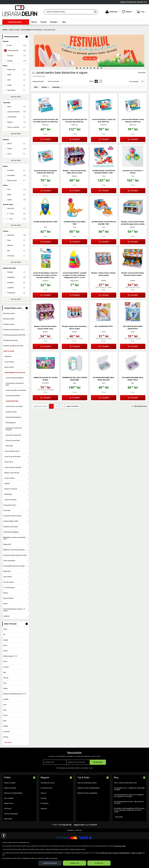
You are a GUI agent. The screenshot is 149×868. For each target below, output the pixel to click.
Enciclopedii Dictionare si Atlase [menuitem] (14, 583)
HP (4, 651)
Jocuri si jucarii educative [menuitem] (13, 484)
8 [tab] (101, 85)
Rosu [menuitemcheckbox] (17, 257)
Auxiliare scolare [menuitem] (9, 341)
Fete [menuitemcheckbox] (17, 206)
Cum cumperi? (9, 815)
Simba (104, 349)
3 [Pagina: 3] (61, 423)
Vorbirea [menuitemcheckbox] (17, 289)
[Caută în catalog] (95, 12)
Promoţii (43, 815)
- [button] (27, 53)
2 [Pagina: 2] (56, 423)
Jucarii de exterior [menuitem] (10, 516)
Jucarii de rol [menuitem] (9, 479)
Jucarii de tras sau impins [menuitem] (14, 423)
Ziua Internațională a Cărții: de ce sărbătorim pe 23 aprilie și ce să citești (129, 812)
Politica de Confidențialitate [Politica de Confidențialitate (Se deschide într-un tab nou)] (121, 853)
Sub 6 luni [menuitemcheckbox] (17, 225)
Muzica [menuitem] (6, 610)
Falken (5, 705)
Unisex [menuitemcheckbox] (17, 216)
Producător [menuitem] (56, 104)
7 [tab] (98, 85)
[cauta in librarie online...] (68, 12)
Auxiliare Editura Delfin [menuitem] (11, 538)
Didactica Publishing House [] (15, 711)
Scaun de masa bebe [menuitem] (13, 457)
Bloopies (75, 193)
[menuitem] (16, 22)
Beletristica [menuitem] (7, 588)
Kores (5, 678)
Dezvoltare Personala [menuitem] (10, 357)
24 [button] (142, 98)
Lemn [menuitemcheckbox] (17, 171)
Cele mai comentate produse (87, 800)
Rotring (6, 754)
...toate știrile (118, 834)
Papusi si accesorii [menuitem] (11, 506)
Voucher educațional (11, 830)
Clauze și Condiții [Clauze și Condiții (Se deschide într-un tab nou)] (137, 853)
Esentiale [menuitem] (6, 633)
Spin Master (45, 400)
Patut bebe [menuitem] (9, 463)
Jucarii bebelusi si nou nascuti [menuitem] (15, 389)
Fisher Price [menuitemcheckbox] (17, 86)
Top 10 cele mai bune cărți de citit (125, 800)
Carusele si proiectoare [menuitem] (13, 452)
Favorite (127, 12)
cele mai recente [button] (53, 98)
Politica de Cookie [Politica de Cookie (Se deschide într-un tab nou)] (120, 846)
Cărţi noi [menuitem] (34, 22)
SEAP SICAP (8, 836)
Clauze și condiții (10, 800)
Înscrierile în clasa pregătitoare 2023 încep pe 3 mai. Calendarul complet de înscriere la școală (129, 827)
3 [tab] (84, 85)
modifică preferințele (50, 863)
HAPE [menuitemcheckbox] (17, 92)
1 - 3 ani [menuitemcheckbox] (17, 236)
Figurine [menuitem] (7, 500)
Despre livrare (9, 820)
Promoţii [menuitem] (43, 22)
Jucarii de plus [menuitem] (9, 379)
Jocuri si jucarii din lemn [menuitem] (13, 473)
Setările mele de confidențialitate (88, 805)
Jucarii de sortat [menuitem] (11, 429)
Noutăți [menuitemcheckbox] (17, 78)
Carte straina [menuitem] (8, 594)
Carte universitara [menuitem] (9, 577)
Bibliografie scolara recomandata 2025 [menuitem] (14, 555)
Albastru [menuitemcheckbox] (17, 262)
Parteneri (44, 825)
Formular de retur (46, 805)
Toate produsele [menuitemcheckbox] (17, 67)
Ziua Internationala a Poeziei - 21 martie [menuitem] (14, 627)
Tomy (104, 193)
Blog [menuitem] (64, 22)
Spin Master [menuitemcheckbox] (17, 107)
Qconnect (6, 748)
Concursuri (8, 825)
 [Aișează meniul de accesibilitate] (4, 835)
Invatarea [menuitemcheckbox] (17, 299)
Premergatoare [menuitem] (11, 439)
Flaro (5, 727)
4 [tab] (87, 85)
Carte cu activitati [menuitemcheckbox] (17, 144)
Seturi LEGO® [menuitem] (9, 384)
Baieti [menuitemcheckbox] (17, 211)
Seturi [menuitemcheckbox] (17, 123)
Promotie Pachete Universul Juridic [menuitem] (15, 572)
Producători (45, 820)
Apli (5, 689)
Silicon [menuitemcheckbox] (17, 160)
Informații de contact (48, 800)
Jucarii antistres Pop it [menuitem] (12, 468)
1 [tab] (77, 85)
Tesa (5, 700)
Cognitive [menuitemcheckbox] (17, 304)
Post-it (5, 732)
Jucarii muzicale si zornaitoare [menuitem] (16, 407)
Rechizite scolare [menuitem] (9, 330)
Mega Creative (75, 298)
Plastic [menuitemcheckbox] (17, 166)
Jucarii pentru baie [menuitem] (12, 418)
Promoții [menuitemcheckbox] (17, 72)
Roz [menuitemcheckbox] (17, 267)
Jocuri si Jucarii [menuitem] (9, 368)
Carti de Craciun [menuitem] (9, 599)
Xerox (5, 662)
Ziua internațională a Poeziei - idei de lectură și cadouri (129, 819)
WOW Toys (45, 142)
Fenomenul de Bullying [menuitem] (11, 549)
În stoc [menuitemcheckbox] (17, 62)
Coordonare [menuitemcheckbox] (17, 310)
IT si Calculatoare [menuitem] (9, 604)
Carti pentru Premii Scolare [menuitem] (12, 533)
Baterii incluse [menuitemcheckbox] (17, 197)
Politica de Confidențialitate (13, 810)
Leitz (5, 721)
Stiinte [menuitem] (5, 621)
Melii (74, 400)
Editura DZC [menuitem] (7, 561)
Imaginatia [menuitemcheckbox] (17, 294)
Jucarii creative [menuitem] (10, 495)
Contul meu (112, 12)
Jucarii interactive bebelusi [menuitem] (15, 395)
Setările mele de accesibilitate (87, 810)
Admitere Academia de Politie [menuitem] (13, 363)
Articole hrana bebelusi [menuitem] (13, 434)
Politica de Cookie (10, 805)
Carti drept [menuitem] (7, 527)
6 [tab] (94, 85)
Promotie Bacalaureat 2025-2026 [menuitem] (14, 352)
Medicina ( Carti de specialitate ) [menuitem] (14, 567)
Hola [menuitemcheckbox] (17, 97)
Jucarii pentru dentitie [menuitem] (13, 412)
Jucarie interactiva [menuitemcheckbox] (17, 129)
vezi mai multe (16, 113)
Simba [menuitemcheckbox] (17, 102)
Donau (5, 668)
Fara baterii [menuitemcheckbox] (17, 192)
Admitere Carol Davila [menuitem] (11, 543)
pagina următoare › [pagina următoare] (72, 423)
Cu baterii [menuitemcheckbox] (17, 187)
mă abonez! (98, 779)
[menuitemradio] (96, 98)
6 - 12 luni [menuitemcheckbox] (17, 230)
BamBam (45, 298)
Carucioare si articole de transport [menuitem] (14, 446)
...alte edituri (7, 759)
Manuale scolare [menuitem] (9, 336)
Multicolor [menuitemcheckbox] (17, 252)
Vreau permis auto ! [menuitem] (10, 522)
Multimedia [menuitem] (8, 511)
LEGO (5, 646)
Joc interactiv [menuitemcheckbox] (17, 134)
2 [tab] (80, 85)
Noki (5, 738)
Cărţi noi (43, 810)
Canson (6, 694)
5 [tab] (91, 85)
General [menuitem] (44, 104)
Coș (141, 12)
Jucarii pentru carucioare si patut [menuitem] (15, 401)
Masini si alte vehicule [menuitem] (12, 490)
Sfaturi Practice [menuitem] (8, 615)
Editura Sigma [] (10, 673)
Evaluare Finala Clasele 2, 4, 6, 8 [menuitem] (14, 346)
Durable (6, 716)
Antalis (6, 657)
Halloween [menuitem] (8, 373)
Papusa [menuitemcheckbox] (17, 139)
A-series (6, 684)
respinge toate (74, 863)
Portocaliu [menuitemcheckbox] (17, 273)
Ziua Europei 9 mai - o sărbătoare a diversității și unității (129, 806)
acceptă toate (99, 863)
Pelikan (6, 743)
